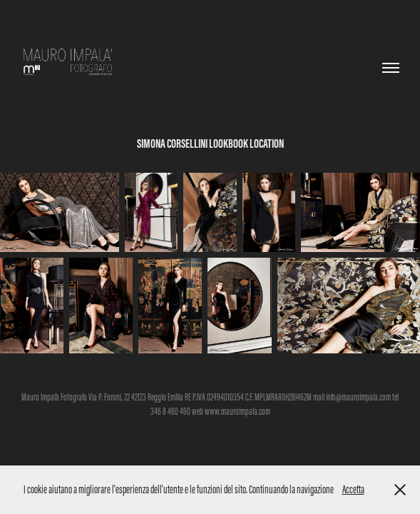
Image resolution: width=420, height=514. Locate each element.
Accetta (353, 489)
